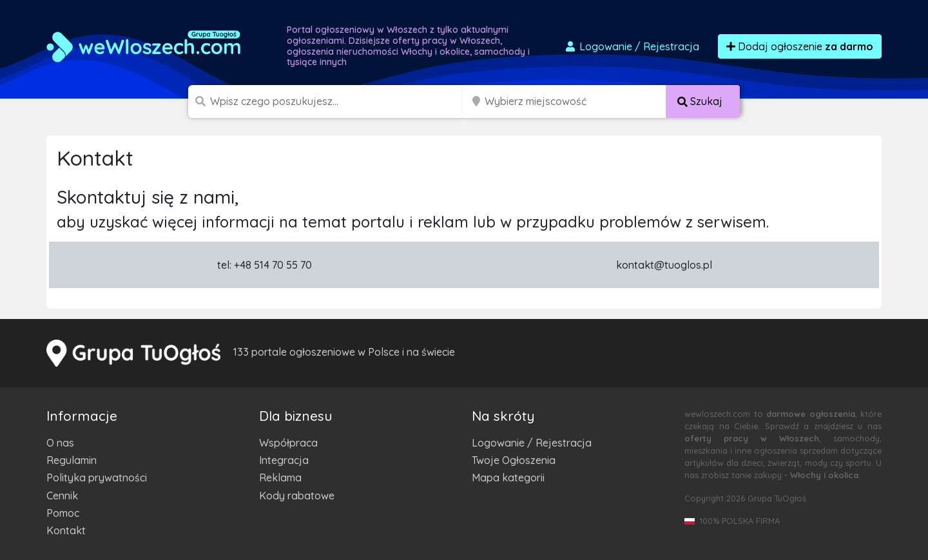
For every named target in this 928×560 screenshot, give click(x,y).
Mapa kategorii (508, 478)
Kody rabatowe (297, 496)
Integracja (284, 460)
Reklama (280, 478)
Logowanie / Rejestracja (532, 443)
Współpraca (288, 443)
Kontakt (66, 530)
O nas (60, 443)
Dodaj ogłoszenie (800, 46)
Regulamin (72, 460)
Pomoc (63, 513)
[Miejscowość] (575, 101)
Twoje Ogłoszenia (514, 460)
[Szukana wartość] (338, 101)
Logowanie (632, 46)
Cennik (62, 496)
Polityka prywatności (97, 478)
